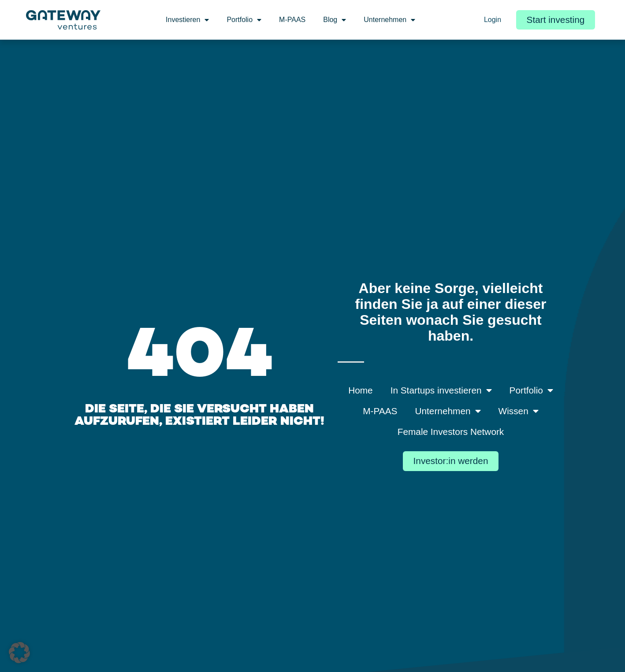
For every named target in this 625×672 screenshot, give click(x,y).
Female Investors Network (451, 432)
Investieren (187, 20)
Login (493, 20)
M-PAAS (292, 20)
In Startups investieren (441, 391)
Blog (335, 20)
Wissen (519, 411)
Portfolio (244, 20)
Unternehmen (389, 20)
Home (360, 390)
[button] (19, 653)
